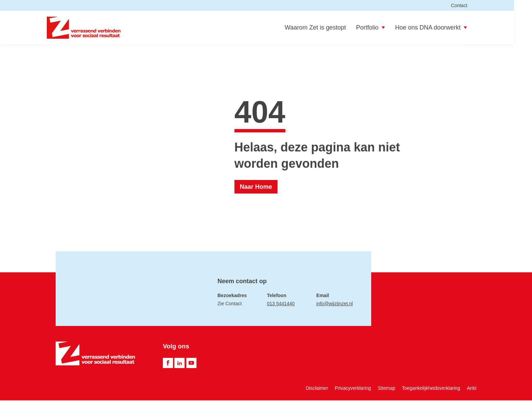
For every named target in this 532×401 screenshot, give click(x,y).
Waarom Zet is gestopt (324, 28)
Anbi (472, 389)
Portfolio (380, 28)
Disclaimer (317, 389)
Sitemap (386, 389)
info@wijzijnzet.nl (335, 304)
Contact (468, 5)
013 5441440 (281, 304)
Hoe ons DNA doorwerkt (440, 28)
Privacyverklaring (353, 389)
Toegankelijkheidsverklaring (431, 389)
